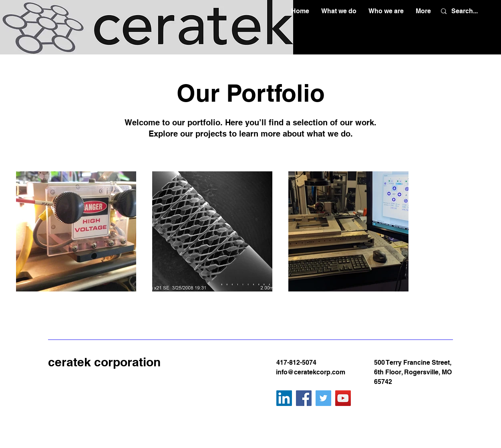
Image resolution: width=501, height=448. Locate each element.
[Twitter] (323, 398)
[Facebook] (304, 398)
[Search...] (465, 11)
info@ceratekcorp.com (311, 372)
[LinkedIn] (284, 398)
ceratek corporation (104, 362)
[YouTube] (343, 398)
